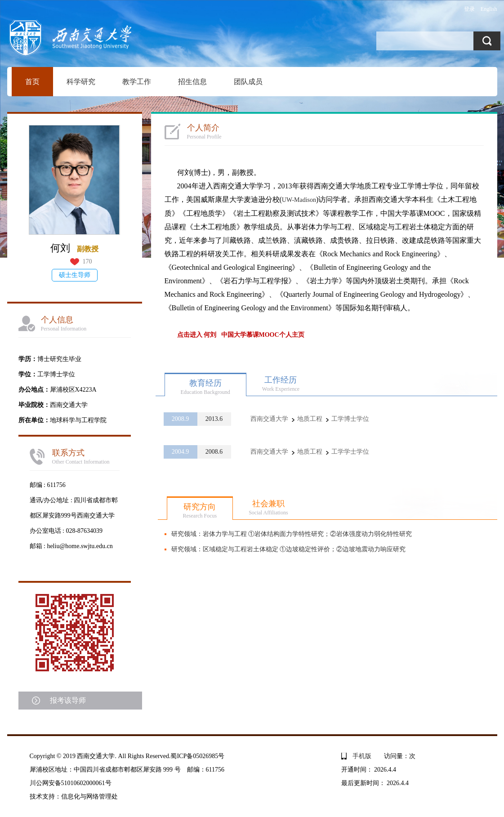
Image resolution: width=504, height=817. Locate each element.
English (489, 9)
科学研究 (81, 82)
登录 (469, 9)
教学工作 (137, 82)
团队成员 (248, 82)
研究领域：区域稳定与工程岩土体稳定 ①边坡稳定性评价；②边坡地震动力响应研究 (289, 549)
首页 (32, 82)
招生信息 (192, 82)
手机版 (362, 756)
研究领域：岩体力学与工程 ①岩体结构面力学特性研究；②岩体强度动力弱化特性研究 (292, 534)
